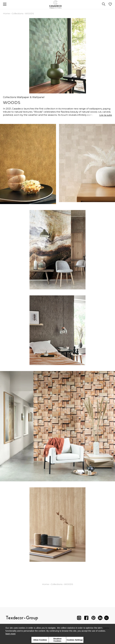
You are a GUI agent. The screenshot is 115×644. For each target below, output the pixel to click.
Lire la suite (106, 115)
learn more (11, 634)
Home (6, 13)
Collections (17, 13)
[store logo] (58, 5)
